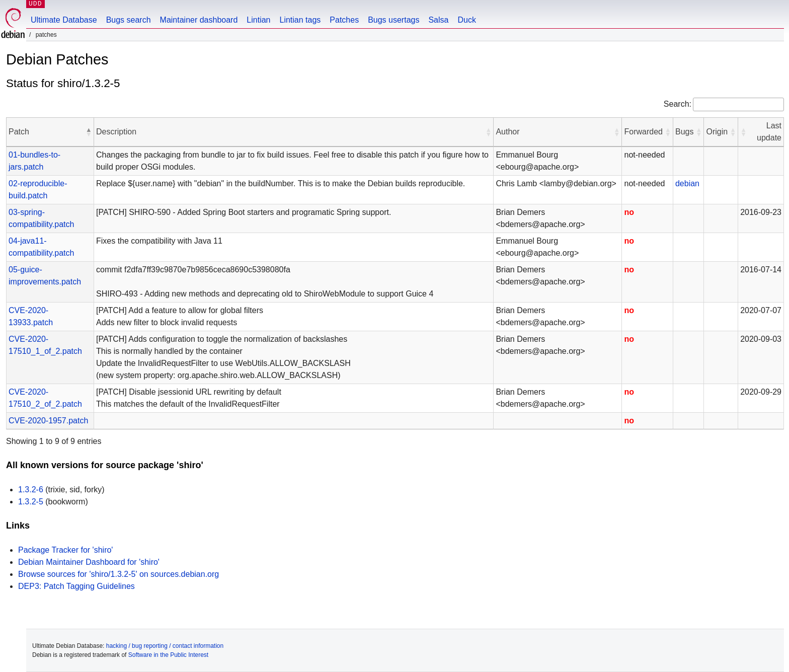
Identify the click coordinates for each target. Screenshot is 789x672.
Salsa (438, 20)
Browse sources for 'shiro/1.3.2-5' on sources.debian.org (119, 574)
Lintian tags (300, 20)
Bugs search (129, 20)
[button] (89, 132)
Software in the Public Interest (168, 655)
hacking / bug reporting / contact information (165, 646)
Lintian (258, 20)
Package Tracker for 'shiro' (65, 550)
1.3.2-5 (31, 502)
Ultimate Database (64, 20)
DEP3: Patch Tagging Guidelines (76, 586)
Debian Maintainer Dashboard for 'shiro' (89, 562)
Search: (678, 104)
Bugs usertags (393, 20)
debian (687, 183)
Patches (344, 20)
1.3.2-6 (31, 490)
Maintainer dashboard (199, 20)
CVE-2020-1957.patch (48, 421)
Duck (466, 20)
